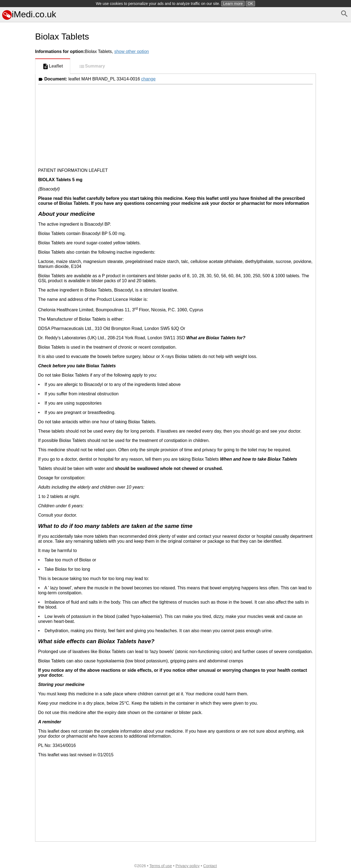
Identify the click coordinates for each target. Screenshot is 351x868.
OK (250, 4)
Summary (92, 66)
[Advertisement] (16, 245)
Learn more (233, 4)
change (148, 79)
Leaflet (53, 66)
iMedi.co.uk (29, 14)
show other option (132, 51)
